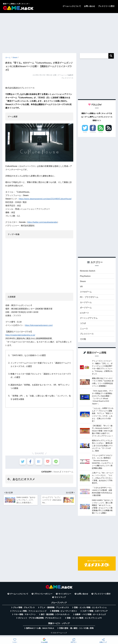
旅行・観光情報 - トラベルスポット (55, 617)
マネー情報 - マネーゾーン (25, 617)
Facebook (93, 132)
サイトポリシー (65, 596)
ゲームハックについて (72, 6)
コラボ (83, 325)
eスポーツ (85, 314)
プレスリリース (87, 336)
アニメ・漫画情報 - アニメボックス (54, 610)
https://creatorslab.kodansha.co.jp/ (20, 335)
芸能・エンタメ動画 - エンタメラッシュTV (84, 620)
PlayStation (86, 276)
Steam (56, 472)
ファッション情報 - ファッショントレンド (29, 613)
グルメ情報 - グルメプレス (24, 610)
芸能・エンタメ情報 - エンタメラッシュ (90, 610)
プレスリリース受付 (106, 6)
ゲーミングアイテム (89, 320)
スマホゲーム (67, 472)
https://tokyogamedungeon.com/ (39, 325)
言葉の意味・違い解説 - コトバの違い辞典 (76, 630)
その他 (83, 341)
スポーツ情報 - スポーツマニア (95, 613)
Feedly (101, 132)
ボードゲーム (86, 309)
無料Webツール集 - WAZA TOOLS (40, 630)
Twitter (85, 132)
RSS (109, 132)
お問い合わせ (89, 6)
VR (81, 287)
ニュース (84, 330)
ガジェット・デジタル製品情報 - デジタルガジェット (40, 620)
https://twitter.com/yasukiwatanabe (42, 222)
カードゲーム (86, 303)
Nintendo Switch (88, 271)
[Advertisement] (59, 32)
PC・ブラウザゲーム (90, 298)
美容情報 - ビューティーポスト (64, 613)
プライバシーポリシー (43, 596)
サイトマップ (60, 600)
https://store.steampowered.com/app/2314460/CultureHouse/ (45, 199)
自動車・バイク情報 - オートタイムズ (90, 617)
